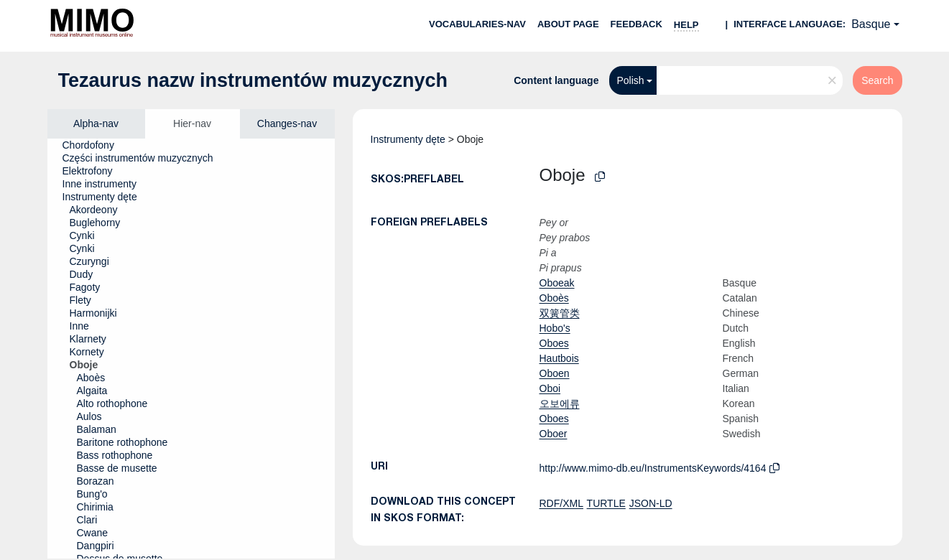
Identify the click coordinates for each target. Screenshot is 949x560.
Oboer (554, 434)
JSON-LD (651, 503)
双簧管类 (560, 313)
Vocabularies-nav (477, 24)
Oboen (555, 373)
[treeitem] (94, 145)
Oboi (550, 388)
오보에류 (560, 403)
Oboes (554, 343)
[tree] (191, 349)
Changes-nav (287, 123)
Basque (871, 24)
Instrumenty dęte (408, 139)
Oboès (554, 298)
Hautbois (559, 358)
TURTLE (606, 503)
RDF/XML (561, 503)
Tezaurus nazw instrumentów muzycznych (253, 80)
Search (877, 80)
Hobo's (555, 328)
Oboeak (557, 283)
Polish (630, 80)
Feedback (636, 24)
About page (568, 24)
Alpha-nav (96, 123)
